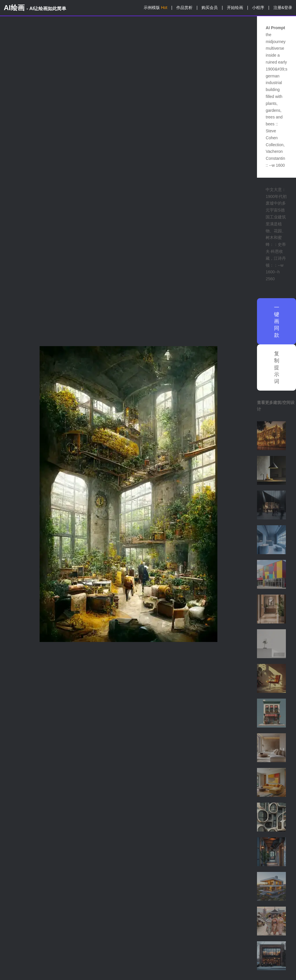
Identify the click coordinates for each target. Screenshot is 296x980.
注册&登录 (283, 8)
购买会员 (210, 8)
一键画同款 (277, 321)
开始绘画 (235, 8)
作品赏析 (184, 8)
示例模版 (156, 8)
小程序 (258, 8)
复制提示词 (277, 367)
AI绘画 (35, 8)
